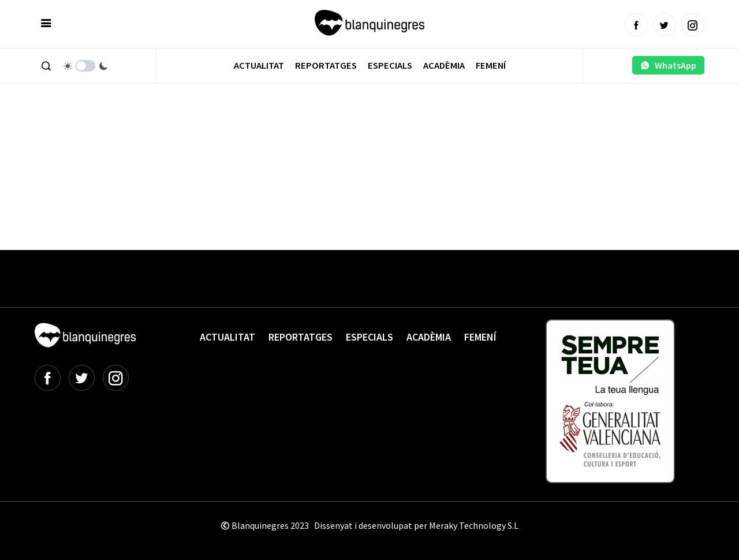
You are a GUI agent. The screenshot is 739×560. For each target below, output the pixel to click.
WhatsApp (668, 65)
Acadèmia (444, 66)
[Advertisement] (245, 139)
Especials (390, 66)
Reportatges (326, 66)
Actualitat (259, 66)
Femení (491, 66)
